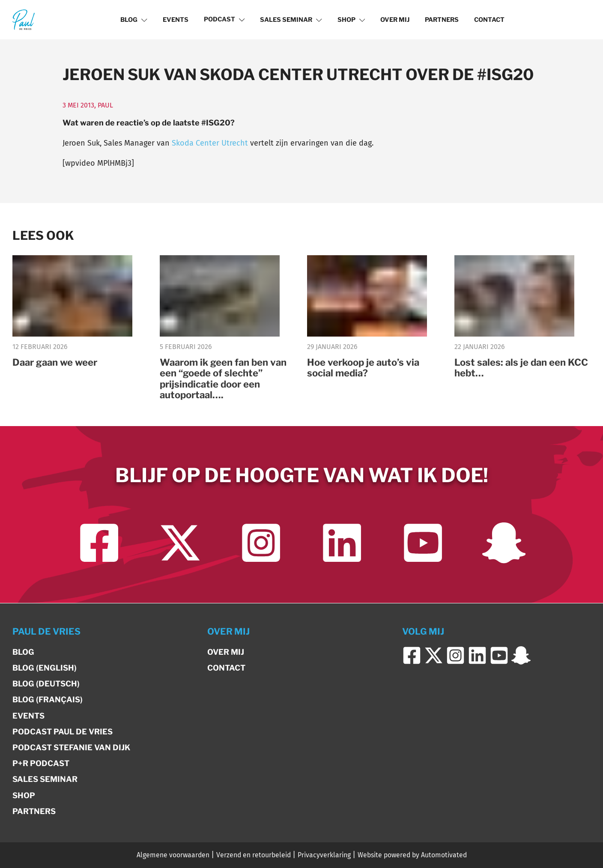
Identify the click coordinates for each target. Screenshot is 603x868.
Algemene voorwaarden (173, 855)
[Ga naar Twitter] (180, 543)
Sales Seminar (291, 20)
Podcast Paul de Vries (63, 732)
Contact (489, 20)
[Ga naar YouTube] (423, 543)
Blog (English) (45, 668)
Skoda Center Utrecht (210, 143)
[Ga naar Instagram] (261, 543)
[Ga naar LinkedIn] (342, 543)
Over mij (395, 20)
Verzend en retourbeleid (254, 855)
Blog (134, 20)
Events (176, 20)
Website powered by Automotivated (412, 855)
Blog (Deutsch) (46, 684)
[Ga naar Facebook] (99, 543)
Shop (351, 20)
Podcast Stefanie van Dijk (71, 747)
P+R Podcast (41, 763)
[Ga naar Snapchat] (504, 543)
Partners (442, 20)
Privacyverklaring (324, 855)
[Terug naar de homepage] (24, 19)
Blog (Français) (48, 699)
